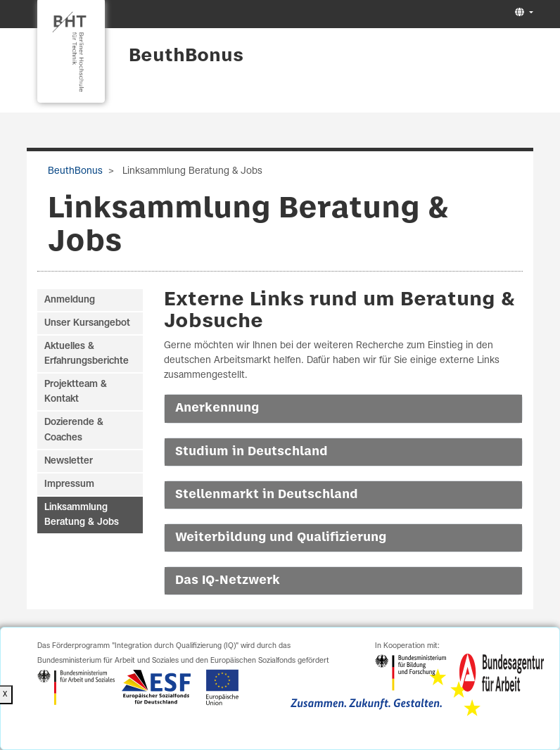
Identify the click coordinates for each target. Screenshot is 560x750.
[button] (522, 13)
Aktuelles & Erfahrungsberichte (87, 354)
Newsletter (69, 461)
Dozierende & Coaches (74, 430)
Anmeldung (70, 300)
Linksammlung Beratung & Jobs (82, 515)
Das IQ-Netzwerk (228, 580)
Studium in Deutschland (252, 452)
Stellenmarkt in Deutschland (267, 495)
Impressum (69, 484)
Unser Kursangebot (87, 323)
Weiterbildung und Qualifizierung (281, 538)
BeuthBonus (186, 56)
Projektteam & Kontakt (76, 392)
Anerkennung (217, 408)
